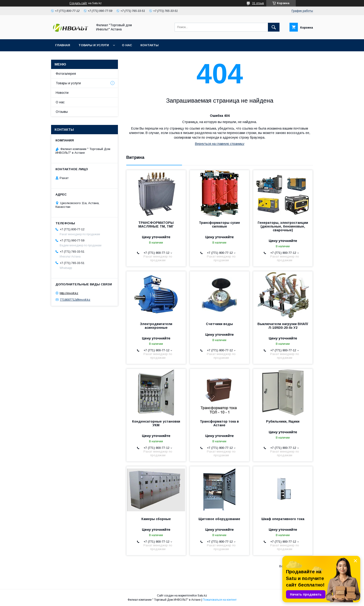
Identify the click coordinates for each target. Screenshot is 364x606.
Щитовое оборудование (219, 519)
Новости (62, 93)
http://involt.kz (69, 293)
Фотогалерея (66, 74)
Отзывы (62, 112)
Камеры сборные (156, 519)
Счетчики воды (219, 324)
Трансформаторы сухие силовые (219, 225)
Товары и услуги (94, 45)
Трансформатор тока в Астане (219, 423)
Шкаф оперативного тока (283, 519)
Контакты (149, 45)
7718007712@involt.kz (75, 300)
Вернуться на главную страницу (220, 144)
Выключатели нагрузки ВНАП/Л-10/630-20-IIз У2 (283, 326)
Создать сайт (78, 3)
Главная (63, 45)
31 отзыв (258, 3)
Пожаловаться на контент (220, 600)
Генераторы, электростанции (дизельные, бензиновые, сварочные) (283, 226)
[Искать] (274, 27)
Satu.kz (202, 596)
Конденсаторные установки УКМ (156, 423)
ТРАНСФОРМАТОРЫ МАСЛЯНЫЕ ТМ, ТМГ (156, 225)
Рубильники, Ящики (283, 421)
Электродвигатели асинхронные (156, 326)
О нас (127, 45)
